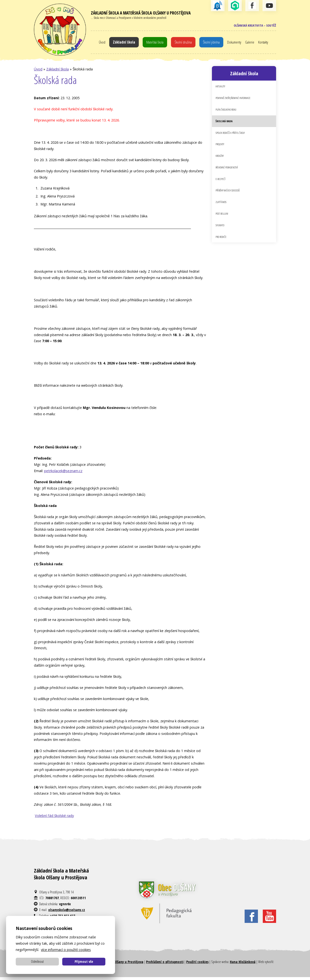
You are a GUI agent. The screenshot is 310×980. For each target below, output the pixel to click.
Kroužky (220, 162)
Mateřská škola (153, 43)
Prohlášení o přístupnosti (165, 964)
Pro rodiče (222, 247)
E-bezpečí (221, 187)
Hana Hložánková (243, 964)
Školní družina (183, 43)
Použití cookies (197, 964)
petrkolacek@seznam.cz (63, 474)
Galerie (253, 43)
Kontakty (268, 43)
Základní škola (120, 43)
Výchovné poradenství (229, 174)
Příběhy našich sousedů (229, 199)
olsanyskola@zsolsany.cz (67, 913)
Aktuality (221, 90)
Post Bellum (223, 223)
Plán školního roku (228, 114)
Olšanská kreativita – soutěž (253, 26)
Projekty (221, 150)
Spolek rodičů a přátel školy (232, 138)
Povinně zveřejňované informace (235, 102)
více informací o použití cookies (66, 950)
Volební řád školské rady (54, 818)
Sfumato (221, 235)
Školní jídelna (213, 43)
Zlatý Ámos (222, 211)
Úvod (97, 43)
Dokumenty (237, 43)
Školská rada (225, 126)
